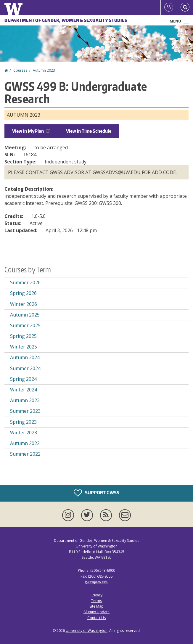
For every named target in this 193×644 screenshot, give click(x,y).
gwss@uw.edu (96, 582)
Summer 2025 (25, 325)
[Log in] (169, 7)
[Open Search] (185, 7)
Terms (96, 601)
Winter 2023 (24, 433)
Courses (20, 70)
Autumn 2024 (25, 357)
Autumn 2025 (25, 315)
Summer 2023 (25, 411)
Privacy (96, 595)
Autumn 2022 (25, 443)
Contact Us (96, 618)
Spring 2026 (23, 293)
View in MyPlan (31, 131)
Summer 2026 (25, 282)
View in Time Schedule (89, 131)
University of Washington (87, 631)
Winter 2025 (24, 347)
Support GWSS (96, 493)
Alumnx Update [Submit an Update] (96, 612)
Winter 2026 (24, 304)
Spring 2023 (23, 422)
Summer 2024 (25, 368)
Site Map (96, 606)
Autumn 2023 (44, 70)
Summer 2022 (25, 454)
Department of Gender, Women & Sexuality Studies (66, 20)
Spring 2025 (23, 336)
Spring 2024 (23, 379)
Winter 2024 (24, 390)
